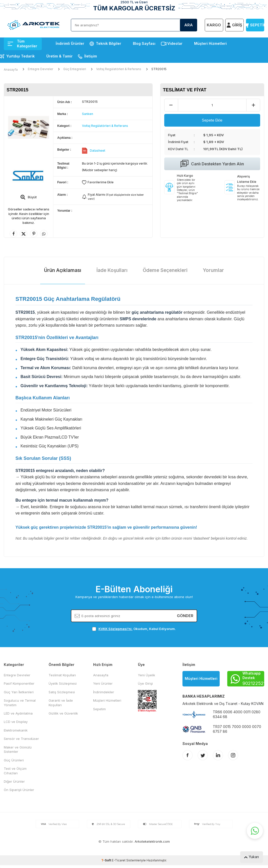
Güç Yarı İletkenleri (19, 692)
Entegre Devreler (40, 69)
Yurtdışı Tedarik (20, 56)
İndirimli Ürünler (70, 43)
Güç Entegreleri (75, 69)
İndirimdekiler (104, 692)
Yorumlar (213, 270)
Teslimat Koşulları (62, 675)
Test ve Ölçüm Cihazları (15, 771)
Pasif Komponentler (19, 683)
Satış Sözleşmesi (62, 692)
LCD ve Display (16, 722)
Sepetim (99, 709)
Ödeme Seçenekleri (165, 270)
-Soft (107, 860)
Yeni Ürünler (103, 683)
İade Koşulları (112, 270)
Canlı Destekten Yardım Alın (212, 164)
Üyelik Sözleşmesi (63, 683)
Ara (189, 25)
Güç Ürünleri (14, 760)
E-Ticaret (119, 860)
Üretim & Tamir (59, 56)
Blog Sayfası (144, 43)
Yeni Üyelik (147, 675)
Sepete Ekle (212, 120)
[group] (29, 127)
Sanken (88, 114)
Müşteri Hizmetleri (210, 43)
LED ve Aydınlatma (18, 713)
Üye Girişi (145, 683)
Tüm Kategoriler (22, 44)
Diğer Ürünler (14, 781)
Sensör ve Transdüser (21, 739)
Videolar (175, 43)
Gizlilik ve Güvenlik (63, 713)
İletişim (91, 56)
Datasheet (98, 151)
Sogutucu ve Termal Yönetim (20, 703)
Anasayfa (11, 70)
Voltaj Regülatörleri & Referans (119, 69)
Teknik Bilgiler (109, 43)
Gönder (185, 616)
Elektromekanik (16, 730)
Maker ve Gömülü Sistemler (18, 749)
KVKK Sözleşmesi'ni (115, 629)
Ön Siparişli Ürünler (19, 790)
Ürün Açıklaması (63, 270)
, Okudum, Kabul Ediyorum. (134, 629)
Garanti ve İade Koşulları (61, 703)
